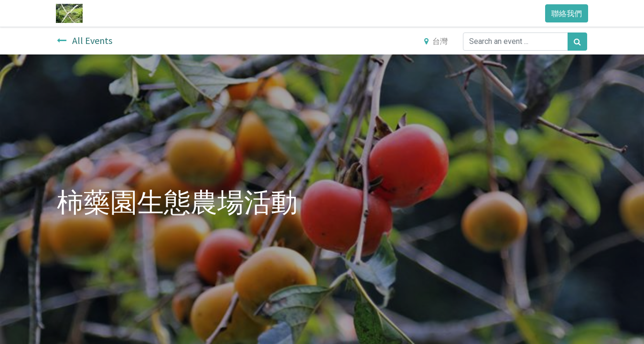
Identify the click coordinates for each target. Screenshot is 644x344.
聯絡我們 (566, 13)
